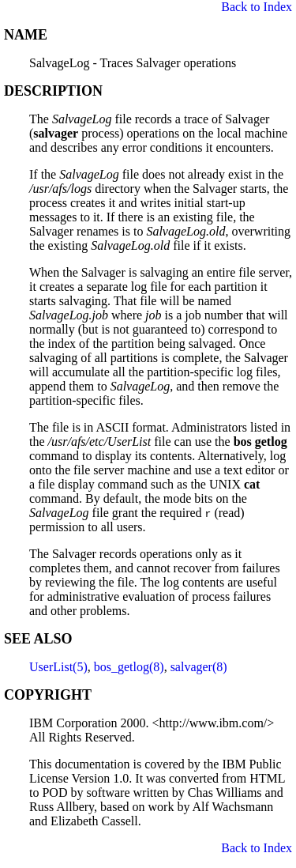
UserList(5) (58, 667)
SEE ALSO (38, 639)
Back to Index (257, 7)
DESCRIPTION (53, 91)
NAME (26, 35)
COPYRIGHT (48, 695)
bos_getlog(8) (129, 667)
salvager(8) (199, 667)
